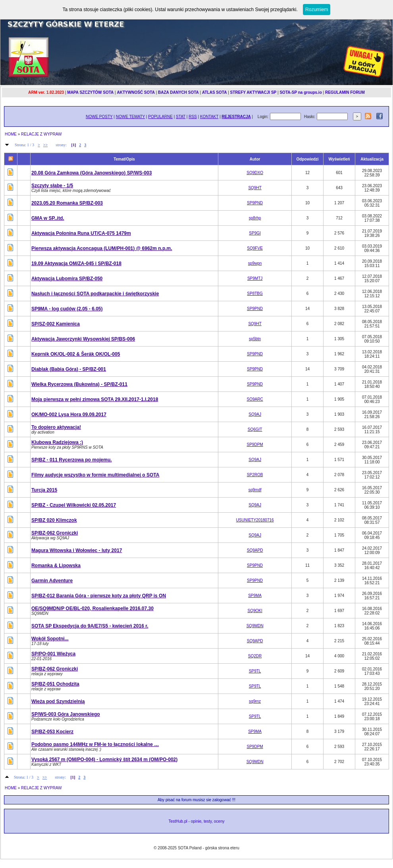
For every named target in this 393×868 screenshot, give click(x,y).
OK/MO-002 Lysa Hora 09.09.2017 (69, 415)
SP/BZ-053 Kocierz (52, 732)
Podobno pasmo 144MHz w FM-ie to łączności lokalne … (95, 744)
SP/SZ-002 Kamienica (56, 324)
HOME (11, 134)
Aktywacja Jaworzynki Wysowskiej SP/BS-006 (83, 339)
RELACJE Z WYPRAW (41, 134)
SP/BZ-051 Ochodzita (55, 684)
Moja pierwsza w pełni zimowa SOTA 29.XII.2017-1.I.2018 (95, 399)
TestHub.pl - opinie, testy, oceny (197, 821)
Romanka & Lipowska (56, 566)
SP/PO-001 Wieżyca (53, 654)
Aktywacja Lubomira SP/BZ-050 (67, 279)
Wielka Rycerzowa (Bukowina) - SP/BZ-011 (79, 384)
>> (45, 145)
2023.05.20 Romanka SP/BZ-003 (67, 203)
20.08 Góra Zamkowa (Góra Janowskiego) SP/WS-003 (92, 173)
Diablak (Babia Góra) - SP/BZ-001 (69, 369)
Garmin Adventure (52, 581)
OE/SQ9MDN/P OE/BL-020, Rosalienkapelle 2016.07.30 (92, 608)
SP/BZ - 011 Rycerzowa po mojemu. (72, 460)
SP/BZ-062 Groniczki (55, 533)
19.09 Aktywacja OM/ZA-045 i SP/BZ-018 (76, 263)
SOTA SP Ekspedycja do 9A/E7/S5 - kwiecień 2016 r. (90, 626)
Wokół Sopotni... (50, 639)
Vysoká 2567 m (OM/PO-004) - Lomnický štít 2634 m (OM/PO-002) (104, 759)
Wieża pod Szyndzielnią (58, 701)
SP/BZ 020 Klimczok (54, 520)
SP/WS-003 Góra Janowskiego (66, 714)
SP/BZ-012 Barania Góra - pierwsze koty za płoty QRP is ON (99, 596)
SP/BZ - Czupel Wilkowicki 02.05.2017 (74, 505)
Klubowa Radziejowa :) (57, 442)
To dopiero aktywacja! (56, 427)
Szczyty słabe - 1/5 (52, 186)
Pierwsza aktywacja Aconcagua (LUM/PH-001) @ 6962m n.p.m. (102, 248)
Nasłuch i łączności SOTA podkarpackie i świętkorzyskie (95, 294)
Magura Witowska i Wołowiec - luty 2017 (77, 550)
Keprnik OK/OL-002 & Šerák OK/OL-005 (76, 354)
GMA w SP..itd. (48, 218)
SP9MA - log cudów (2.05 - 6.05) (67, 309)
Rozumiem (317, 10)
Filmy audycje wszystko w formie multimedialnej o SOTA (95, 475)
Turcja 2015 (44, 490)
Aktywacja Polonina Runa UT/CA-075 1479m (81, 233)
